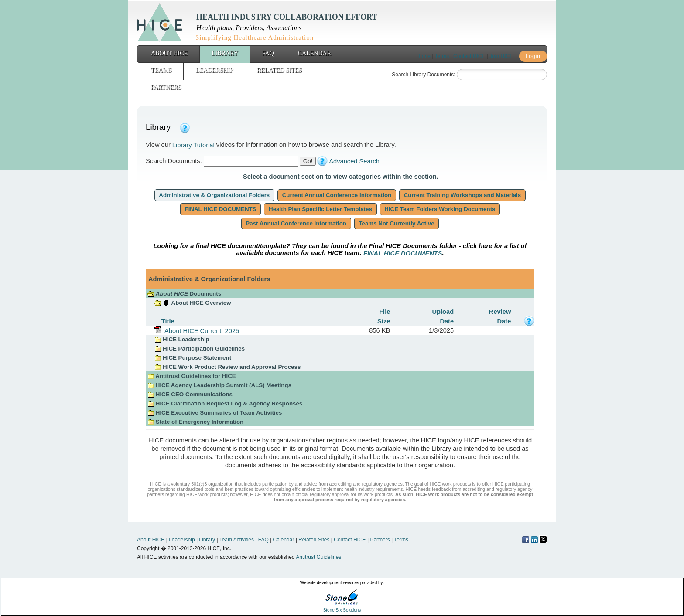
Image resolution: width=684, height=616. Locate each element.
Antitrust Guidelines (318, 557)
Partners (166, 87)
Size (384, 321)
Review (500, 312)
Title (168, 321)
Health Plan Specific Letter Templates (320, 209)
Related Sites (279, 70)
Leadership (214, 70)
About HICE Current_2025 (200, 330)
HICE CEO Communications (190, 394)
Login (533, 56)
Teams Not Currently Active (397, 223)
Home (424, 56)
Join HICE (501, 56)
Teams (161, 70)
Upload (443, 312)
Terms (442, 56)
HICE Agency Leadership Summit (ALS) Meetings (219, 385)
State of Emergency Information (196, 422)
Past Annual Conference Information (296, 223)
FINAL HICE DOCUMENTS (221, 209)
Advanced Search (354, 161)
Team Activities (237, 540)
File (385, 312)
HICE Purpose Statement (193, 358)
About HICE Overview (201, 303)
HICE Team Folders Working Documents (440, 209)
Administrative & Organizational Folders (214, 195)
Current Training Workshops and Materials (462, 195)
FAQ (268, 53)
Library (225, 53)
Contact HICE (469, 56)
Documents (184, 294)
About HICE (169, 53)
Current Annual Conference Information (337, 195)
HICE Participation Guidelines (200, 349)
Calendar (315, 53)
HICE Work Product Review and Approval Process (227, 367)
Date (447, 321)
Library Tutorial (193, 145)
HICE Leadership (182, 339)
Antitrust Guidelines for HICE (192, 376)
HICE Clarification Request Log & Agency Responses (225, 403)
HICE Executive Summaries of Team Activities (215, 413)
